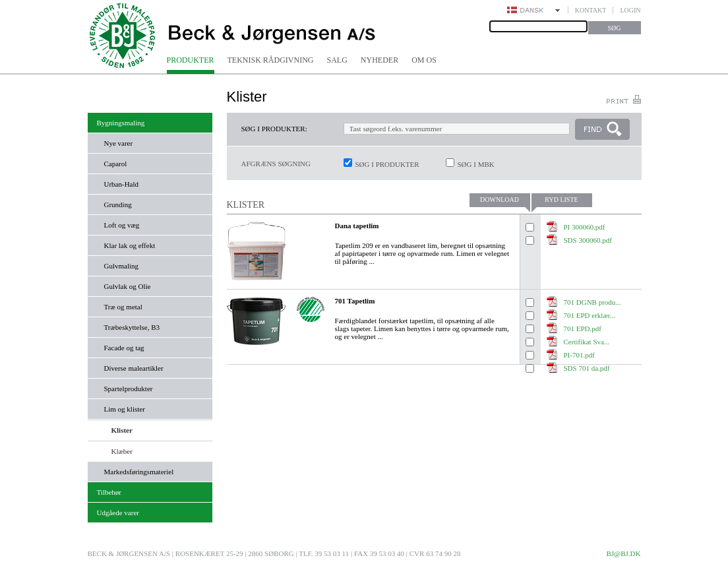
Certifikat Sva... (587, 342)
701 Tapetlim (355, 301)
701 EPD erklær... (590, 315)
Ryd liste (561, 200)
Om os (424, 60)
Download (500, 200)
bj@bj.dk (623, 553)
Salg (337, 60)
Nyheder (379, 60)
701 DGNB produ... (592, 302)
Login (630, 10)
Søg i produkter (387, 164)
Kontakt (591, 10)
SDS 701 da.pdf (587, 368)
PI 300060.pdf (585, 227)
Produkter (191, 60)
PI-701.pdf (579, 355)
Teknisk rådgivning (271, 60)
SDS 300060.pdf (588, 240)
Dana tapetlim (357, 226)
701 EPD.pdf (583, 329)
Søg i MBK (476, 164)
